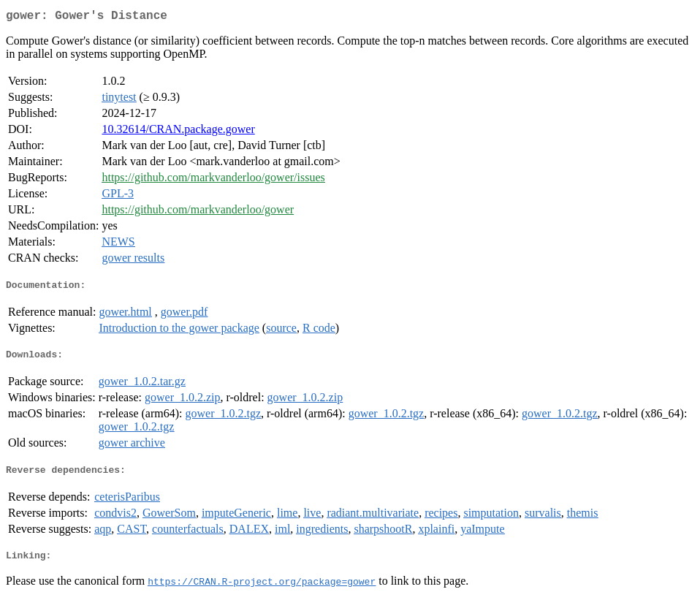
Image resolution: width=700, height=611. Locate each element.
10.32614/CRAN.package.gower (178, 132)
